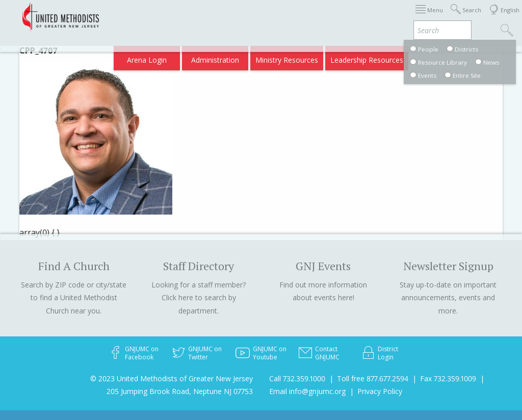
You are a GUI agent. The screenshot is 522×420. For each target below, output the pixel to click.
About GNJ (254, 17)
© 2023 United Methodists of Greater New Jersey (172, 378)
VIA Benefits (390, 17)
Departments (338, 17)
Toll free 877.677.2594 (373, 378)
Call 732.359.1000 (297, 378)
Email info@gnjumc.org (307, 391)
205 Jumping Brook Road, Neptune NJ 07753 (180, 391)
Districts (294, 17)
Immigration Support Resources (175, 17)
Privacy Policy (380, 391)
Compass (435, 17)
